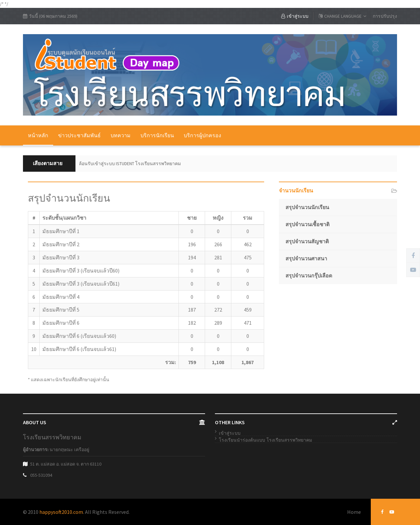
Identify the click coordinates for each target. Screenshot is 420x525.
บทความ (121, 135)
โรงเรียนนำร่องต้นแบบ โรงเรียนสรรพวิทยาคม (265, 440)
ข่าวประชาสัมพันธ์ (79, 135)
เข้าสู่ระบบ (295, 16)
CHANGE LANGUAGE (342, 16)
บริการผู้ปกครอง (202, 135)
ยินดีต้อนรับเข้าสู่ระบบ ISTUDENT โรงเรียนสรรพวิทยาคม (126, 164)
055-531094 (41, 475)
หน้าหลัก (38, 135)
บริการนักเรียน (157, 135)
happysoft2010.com (61, 512)
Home (354, 512)
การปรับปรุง (385, 16)
